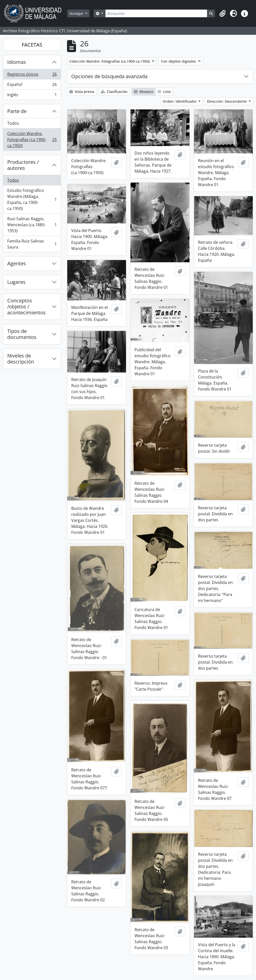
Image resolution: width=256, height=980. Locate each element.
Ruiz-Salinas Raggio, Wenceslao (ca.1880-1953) (32, 225)
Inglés (32, 96)
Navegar (77, 13)
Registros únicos (32, 75)
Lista (164, 92)
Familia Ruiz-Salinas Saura (32, 244)
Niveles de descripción (21, 359)
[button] (222, 14)
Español (32, 86)
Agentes (17, 263)
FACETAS (32, 45)
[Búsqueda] (156, 13)
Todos (13, 123)
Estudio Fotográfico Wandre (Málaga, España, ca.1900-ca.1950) (32, 199)
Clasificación (114, 92)
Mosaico (144, 92)
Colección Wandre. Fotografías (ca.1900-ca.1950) (32, 140)
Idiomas (17, 62)
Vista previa (82, 92)
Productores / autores (23, 165)
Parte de (17, 111)
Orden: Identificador (180, 101)
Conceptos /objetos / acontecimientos (26, 307)
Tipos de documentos (22, 334)
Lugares (16, 282)
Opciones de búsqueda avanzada (109, 76)
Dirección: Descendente (227, 101)
